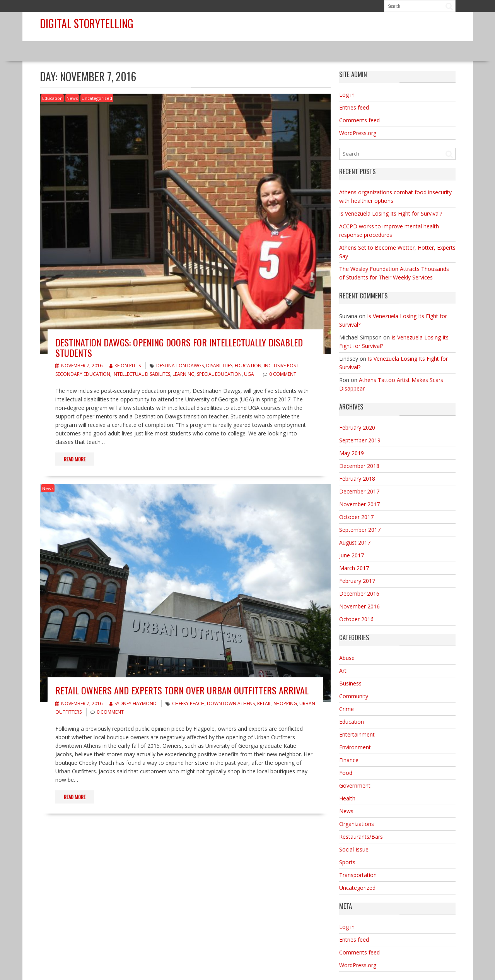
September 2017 (360, 530)
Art (343, 671)
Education (52, 98)
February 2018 (357, 479)
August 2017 (355, 542)
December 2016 (359, 594)
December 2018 (359, 466)
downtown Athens (231, 703)
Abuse (347, 658)
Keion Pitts (125, 366)
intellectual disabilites (141, 374)
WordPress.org (358, 133)
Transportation (358, 875)
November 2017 (359, 504)
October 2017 (356, 517)
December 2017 (359, 491)
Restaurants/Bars (361, 837)
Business (350, 683)
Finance (349, 760)
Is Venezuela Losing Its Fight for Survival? (391, 213)
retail (264, 703)
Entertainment (357, 734)
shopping (285, 703)
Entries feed (354, 107)
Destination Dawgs (180, 366)
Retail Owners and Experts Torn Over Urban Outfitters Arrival (182, 690)
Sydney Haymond (133, 703)
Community (354, 696)
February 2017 (357, 581)
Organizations (357, 824)
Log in (347, 95)
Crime (346, 709)
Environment (355, 747)
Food (346, 773)
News (72, 98)
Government (355, 786)
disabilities (219, 366)
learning (183, 374)
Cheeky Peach (188, 703)
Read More (75, 459)
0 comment (283, 374)
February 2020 (357, 427)
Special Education (219, 374)
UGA (249, 374)
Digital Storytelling (87, 23)
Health (347, 798)
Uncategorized (97, 98)
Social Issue (354, 849)
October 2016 (356, 619)
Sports (347, 862)
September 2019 (360, 440)
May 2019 (352, 453)
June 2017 (352, 555)
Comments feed (359, 120)
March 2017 (354, 568)
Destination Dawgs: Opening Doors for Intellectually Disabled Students (179, 347)
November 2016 (359, 606)
